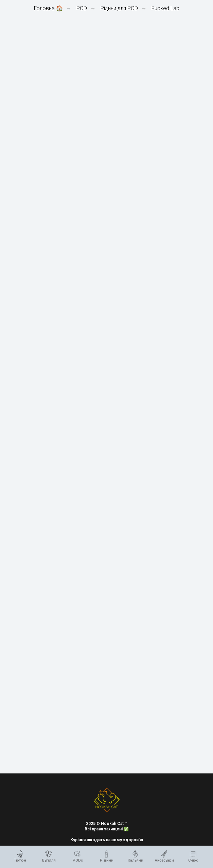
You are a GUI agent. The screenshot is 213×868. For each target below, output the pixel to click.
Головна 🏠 (48, 8)
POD (82, 8)
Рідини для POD (119, 8)
